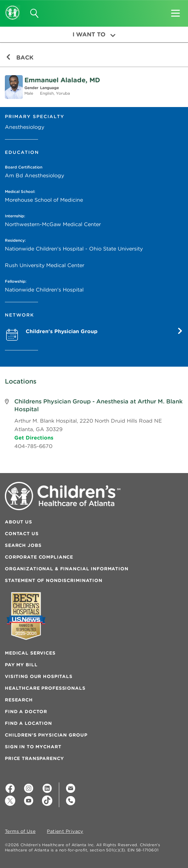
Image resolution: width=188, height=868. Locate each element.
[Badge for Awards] (26, 616)
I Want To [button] (94, 34)
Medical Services (30, 653)
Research (19, 700)
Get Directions (34, 438)
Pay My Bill (21, 665)
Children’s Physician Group (46, 735)
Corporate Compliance (39, 557)
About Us (19, 522)
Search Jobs (23, 545)
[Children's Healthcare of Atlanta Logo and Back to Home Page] (13, 8)
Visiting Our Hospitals (39, 676)
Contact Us (22, 534)
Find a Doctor (26, 712)
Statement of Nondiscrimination (54, 580)
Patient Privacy (65, 832)
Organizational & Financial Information (67, 569)
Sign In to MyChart (33, 747)
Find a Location (28, 723)
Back (20, 57)
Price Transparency (34, 758)
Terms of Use (20, 832)
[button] (175, 11)
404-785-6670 (33, 446)
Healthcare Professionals (45, 688)
